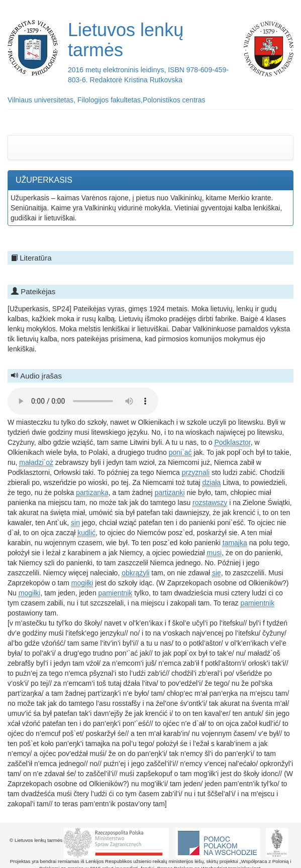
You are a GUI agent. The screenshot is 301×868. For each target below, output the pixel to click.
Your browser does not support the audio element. (83, 401)
